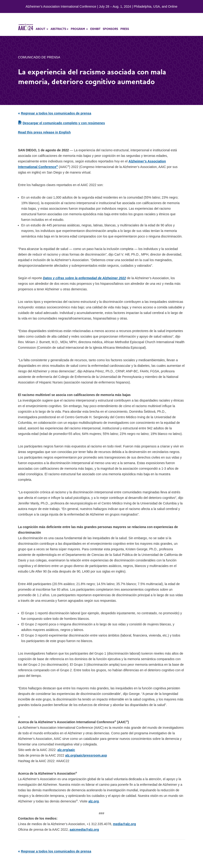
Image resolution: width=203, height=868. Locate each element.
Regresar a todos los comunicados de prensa (56, 113)
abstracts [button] (60, 29)
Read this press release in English (44, 132)
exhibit (95, 29)
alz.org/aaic (66, 750)
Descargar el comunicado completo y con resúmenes (64, 123)
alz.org (94, 801)
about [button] (42, 29)
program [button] (79, 29)
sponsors (110, 29)
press (125, 29)
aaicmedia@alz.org (84, 830)
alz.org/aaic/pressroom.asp (86, 755)
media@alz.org (124, 824)
